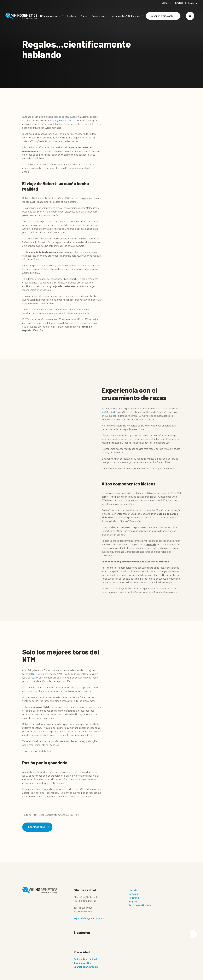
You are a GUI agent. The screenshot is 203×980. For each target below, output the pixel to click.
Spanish (191, 3)
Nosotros (134, 898)
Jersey (119, 439)
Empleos (133, 902)
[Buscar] (163, 16)
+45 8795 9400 (85, 908)
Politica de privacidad (85, 959)
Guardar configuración (86, 967)
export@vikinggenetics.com (89, 918)
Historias (133, 890)
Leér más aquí (39, 827)
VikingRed (109, 412)
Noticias (133, 894)
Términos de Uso (83, 963)
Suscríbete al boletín (140, 905)
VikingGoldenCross (61, 120)
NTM (35, 674)
